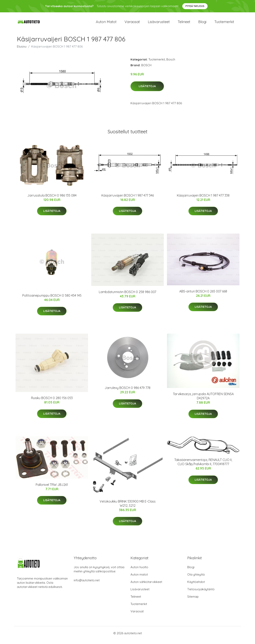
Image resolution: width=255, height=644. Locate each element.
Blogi (202, 24)
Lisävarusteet (159, 24)
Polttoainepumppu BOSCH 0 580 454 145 (52, 299)
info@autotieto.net (87, 584)
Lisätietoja (147, 90)
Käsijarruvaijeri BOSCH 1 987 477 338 (203, 199)
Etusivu (22, 50)
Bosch (171, 63)
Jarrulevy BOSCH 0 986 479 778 (127, 392)
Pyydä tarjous (195, 6)
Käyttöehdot (196, 586)
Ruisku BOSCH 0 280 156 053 (52, 402)
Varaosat (132, 24)
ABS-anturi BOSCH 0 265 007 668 (203, 295)
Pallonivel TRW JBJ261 (52, 489)
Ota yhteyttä (196, 578)
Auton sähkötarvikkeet (146, 586)
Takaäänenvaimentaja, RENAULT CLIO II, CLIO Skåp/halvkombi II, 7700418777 (203, 466)
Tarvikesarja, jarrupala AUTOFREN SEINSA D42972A (203, 400)
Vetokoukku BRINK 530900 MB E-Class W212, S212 (128, 507)
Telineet (184, 24)
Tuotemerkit (224, 24)
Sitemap (193, 601)
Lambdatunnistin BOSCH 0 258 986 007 (127, 296)
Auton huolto (139, 571)
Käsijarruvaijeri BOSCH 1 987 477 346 (128, 199)
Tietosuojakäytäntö (201, 593)
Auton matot (106, 24)
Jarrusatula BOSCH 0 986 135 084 (52, 199)
